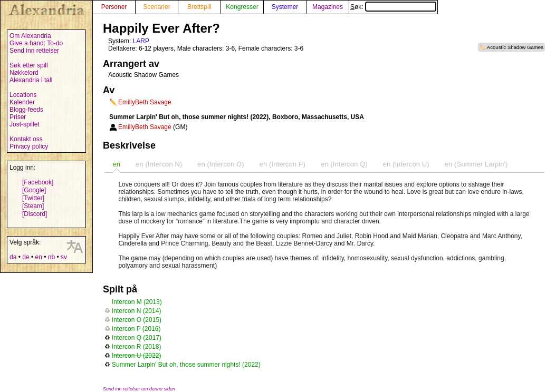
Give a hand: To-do (36, 43)
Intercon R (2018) (136, 347)
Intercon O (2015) (137, 320)
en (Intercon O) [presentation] (221, 164)
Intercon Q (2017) (137, 338)
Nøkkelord (24, 73)
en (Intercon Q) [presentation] (344, 164)
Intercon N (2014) (136, 311)
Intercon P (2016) (136, 329)
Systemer (285, 7)
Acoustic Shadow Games (515, 47)
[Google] (34, 190)
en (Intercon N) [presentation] (159, 164)
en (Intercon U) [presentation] (406, 164)
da (13, 257)
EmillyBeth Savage (145, 102)
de (26, 257)
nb (51, 257)
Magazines (328, 7)
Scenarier (156, 7)
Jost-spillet (25, 124)
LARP (141, 41)
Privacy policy (29, 146)
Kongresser (242, 7)
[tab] (116, 164)
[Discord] (35, 214)
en (38, 257)
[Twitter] (33, 198)
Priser (18, 117)
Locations (23, 95)
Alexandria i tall (31, 80)
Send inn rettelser (34, 51)
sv (64, 257)
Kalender (22, 102)
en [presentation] (116, 164)
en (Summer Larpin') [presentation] (476, 164)
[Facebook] (38, 182)
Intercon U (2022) (136, 356)
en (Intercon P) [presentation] (282, 164)
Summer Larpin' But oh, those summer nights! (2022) (186, 365)
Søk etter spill (29, 65)
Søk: (393, 7)
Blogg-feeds (26, 110)
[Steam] (33, 206)
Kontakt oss (26, 139)
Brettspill (199, 7)
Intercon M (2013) (137, 302)
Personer (114, 7)
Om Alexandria (30, 36)
